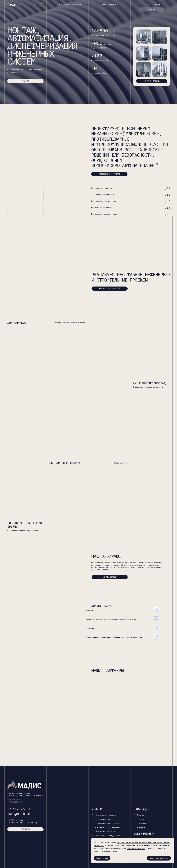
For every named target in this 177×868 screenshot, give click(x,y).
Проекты (113, 5)
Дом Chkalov (17, 323)
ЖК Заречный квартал (66, 463)
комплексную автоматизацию (123, 166)
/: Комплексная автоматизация (107, 827)
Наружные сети (121, 463)
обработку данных (136, 848)
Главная (58, 5)
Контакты (77, 5)
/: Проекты (139, 819)
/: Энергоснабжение (101, 819)
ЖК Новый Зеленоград (149, 383)
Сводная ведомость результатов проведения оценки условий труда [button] (114, 637)
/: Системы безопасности (104, 832)
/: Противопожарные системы (106, 823)
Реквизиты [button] (90, 628)
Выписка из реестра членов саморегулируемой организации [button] (111, 619)
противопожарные (110, 139)
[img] (144, 37)
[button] (152, 9)
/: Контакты (140, 827)
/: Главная (139, 815)
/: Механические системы (104, 815)
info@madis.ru (19, 814)
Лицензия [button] (89, 610)
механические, (108, 134)
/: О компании (141, 823)
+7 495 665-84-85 (152, 5)
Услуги (103, 5)
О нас (67, 5)
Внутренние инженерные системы (70, 323)
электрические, (144, 134)
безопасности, (138, 155)
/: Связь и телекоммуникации (106, 836)
